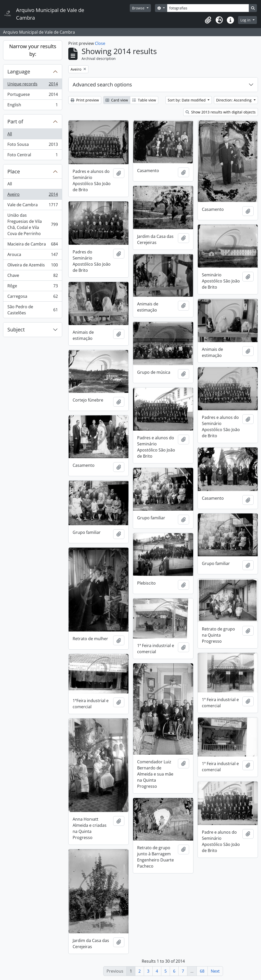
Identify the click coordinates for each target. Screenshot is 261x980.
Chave (32, 276)
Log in (246, 20)
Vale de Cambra (32, 206)
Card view (117, 100)
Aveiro (32, 195)
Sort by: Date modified (187, 100)
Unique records (32, 85)
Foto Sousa (32, 145)
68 (202, 971)
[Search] (208, 8)
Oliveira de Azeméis (32, 266)
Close (100, 43)
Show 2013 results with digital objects (221, 112)
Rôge (32, 287)
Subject (16, 330)
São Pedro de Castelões (32, 310)
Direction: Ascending (234, 100)
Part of (15, 121)
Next (215, 971)
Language (19, 72)
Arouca (32, 256)
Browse (139, 8)
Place (14, 171)
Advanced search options (102, 85)
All (10, 134)
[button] (208, 20)
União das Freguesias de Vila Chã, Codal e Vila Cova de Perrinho (32, 224)
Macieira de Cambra (32, 245)
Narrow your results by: (33, 50)
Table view (144, 100)
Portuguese (32, 95)
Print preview (85, 100)
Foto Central (32, 156)
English (32, 106)
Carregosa (32, 297)
